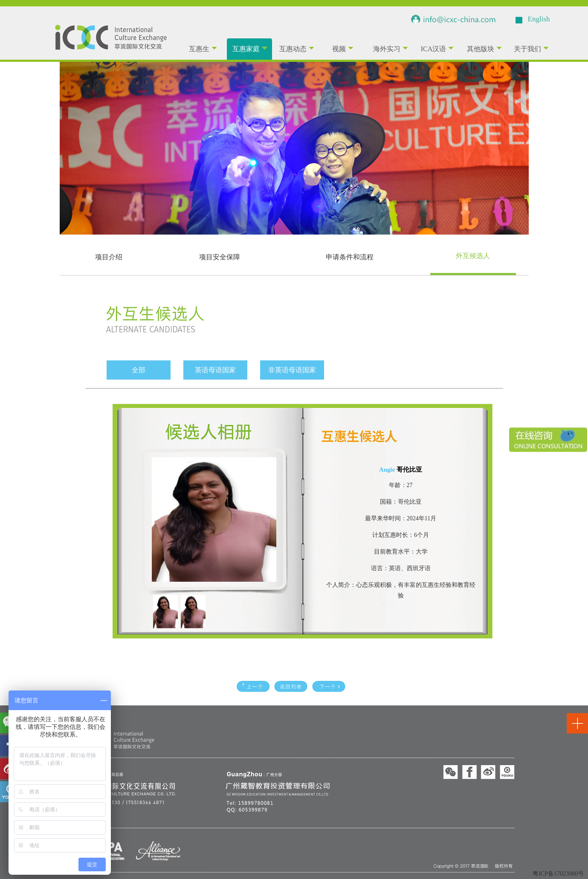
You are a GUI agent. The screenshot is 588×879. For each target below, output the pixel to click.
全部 (139, 370)
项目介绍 (109, 257)
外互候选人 (473, 256)
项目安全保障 (220, 257)
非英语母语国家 (292, 370)
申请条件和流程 (350, 257)
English (539, 19)
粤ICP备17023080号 (558, 874)
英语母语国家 (215, 370)
